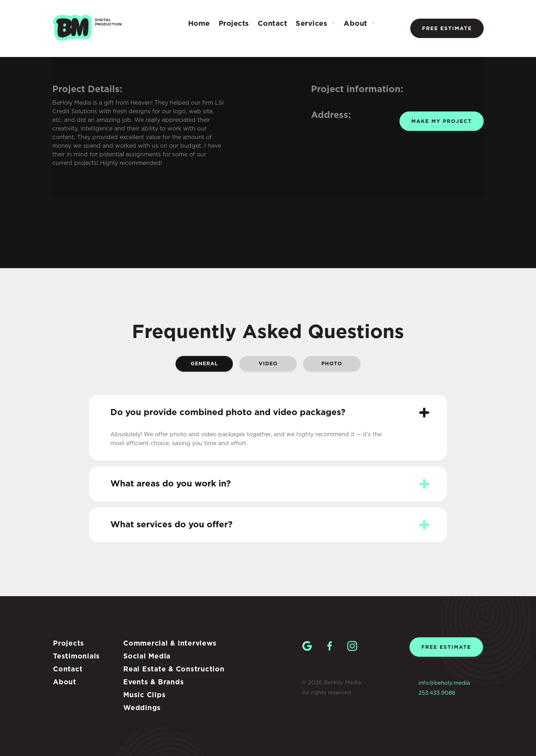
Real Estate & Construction (174, 669)
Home (199, 24)
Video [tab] (268, 364)
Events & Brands (154, 682)
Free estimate (447, 29)
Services (311, 24)
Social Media (147, 657)
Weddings (142, 708)
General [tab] (204, 364)
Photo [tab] (332, 364)
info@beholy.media (444, 683)
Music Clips (144, 695)
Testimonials (76, 657)
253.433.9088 (437, 693)
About (355, 24)
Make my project (442, 122)
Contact (272, 24)
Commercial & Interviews (170, 644)
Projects (234, 24)
